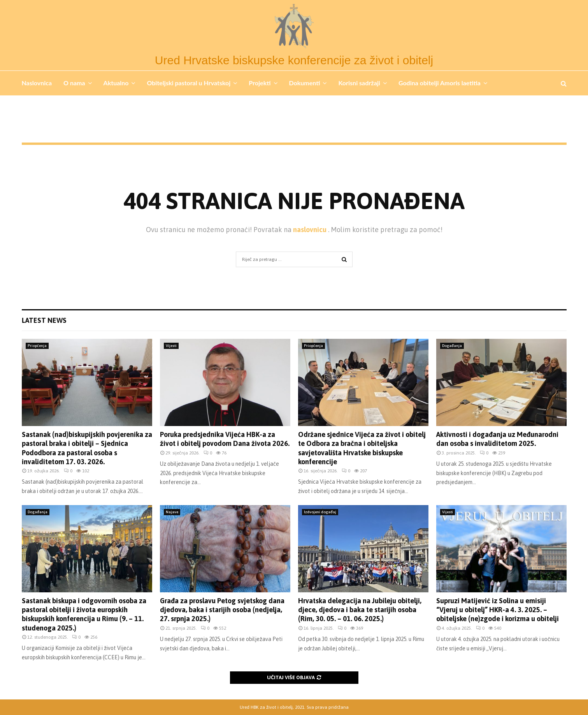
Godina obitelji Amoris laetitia (440, 83)
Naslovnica (37, 83)
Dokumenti (305, 83)
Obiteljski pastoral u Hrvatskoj (189, 83)
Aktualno (116, 83)
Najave (172, 512)
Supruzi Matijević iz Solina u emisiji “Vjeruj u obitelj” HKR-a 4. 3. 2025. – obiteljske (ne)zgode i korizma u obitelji (498, 610)
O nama (74, 83)
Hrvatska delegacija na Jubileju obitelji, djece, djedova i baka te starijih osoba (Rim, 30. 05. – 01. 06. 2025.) (360, 610)
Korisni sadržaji (359, 83)
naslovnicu (311, 230)
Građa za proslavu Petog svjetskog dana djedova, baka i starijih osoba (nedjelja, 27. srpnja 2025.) (222, 610)
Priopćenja (37, 346)
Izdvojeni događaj (320, 512)
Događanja (452, 346)
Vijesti (171, 346)
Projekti (260, 83)
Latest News (44, 320)
